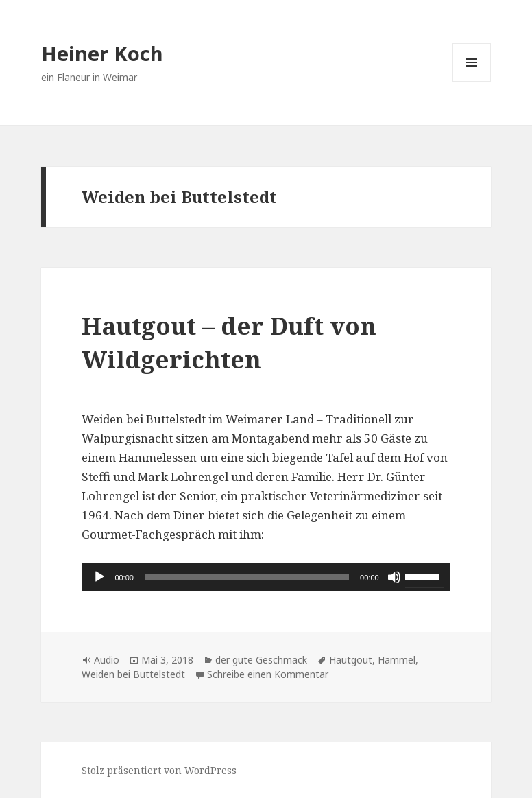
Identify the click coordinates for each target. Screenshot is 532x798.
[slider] (247, 577)
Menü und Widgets (472, 81)
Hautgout (351, 660)
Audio (107, 660)
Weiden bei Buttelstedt (133, 674)
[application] (266, 577)
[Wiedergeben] (99, 577)
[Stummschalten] (394, 577)
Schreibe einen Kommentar (268, 674)
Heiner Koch (102, 53)
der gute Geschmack (261, 660)
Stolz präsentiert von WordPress (159, 770)
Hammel (397, 660)
